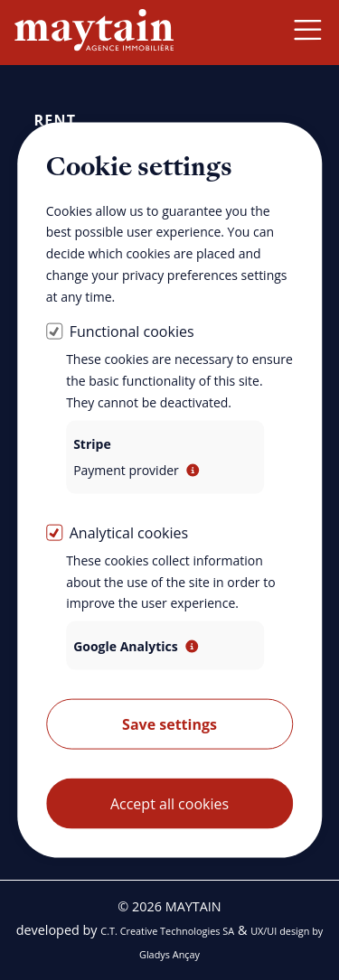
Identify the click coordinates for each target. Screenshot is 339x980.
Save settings (169, 724)
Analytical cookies (129, 532)
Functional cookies (132, 331)
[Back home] (94, 32)
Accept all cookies (169, 804)
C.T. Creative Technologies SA (167, 931)
